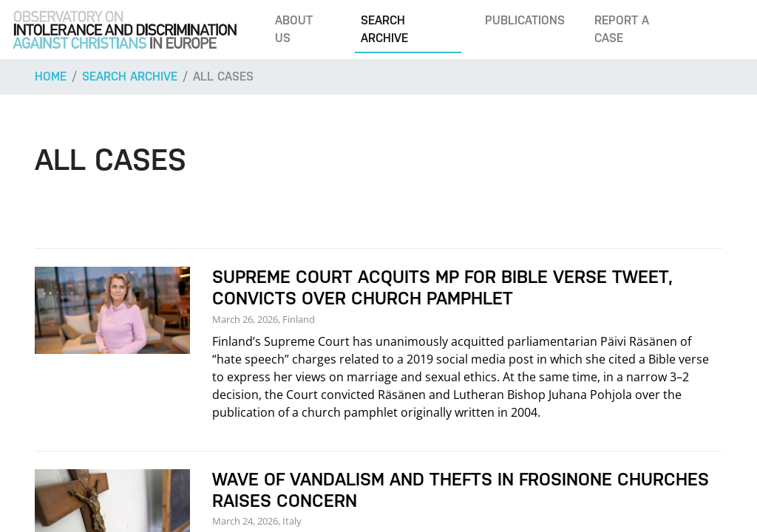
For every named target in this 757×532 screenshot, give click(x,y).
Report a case (622, 29)
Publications (525, 20)
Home (51, 76)
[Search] (723, 30)
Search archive (384, 29)
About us (294, 29)
